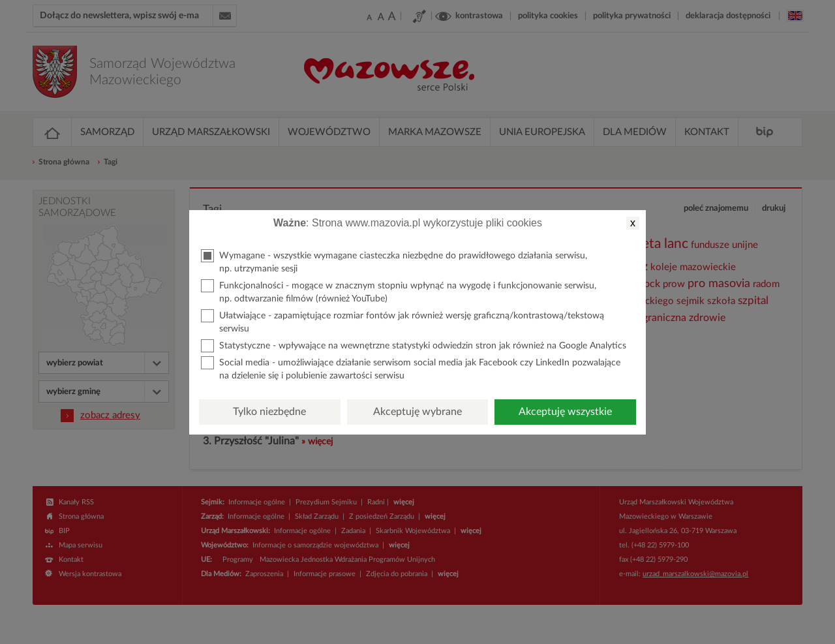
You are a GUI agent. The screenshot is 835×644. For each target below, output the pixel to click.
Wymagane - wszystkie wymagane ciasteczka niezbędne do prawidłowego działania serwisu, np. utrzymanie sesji (394, 261)
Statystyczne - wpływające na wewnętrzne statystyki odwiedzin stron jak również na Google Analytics (414, 346)
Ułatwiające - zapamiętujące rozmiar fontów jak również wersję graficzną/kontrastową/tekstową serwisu (402, 321)
